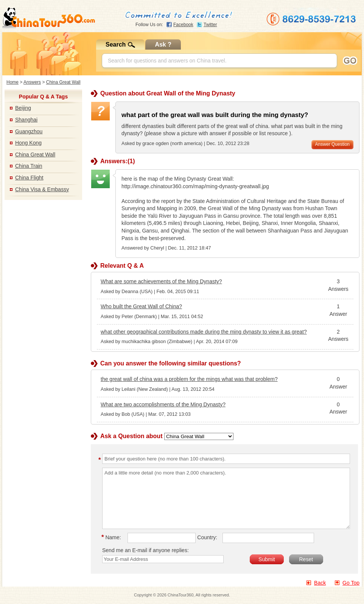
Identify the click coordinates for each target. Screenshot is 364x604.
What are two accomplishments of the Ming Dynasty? (163, 404)
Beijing (23, 108)
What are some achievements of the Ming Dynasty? (161, 281)
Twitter (210, 25)
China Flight (29, 178)
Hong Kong (28, 143)
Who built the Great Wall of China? (141, 306)
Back (320, 583)
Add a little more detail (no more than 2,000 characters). (226, 498)
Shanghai (26, 120)
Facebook (183, 25)
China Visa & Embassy (42, 189)
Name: (112, 537)
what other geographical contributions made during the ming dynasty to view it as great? (204, 332)
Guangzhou (29, 131)
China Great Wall (63, 82)
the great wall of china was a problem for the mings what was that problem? (189, 379)
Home (12, 82)
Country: (207, 537)
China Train (29, 166)
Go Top (351, 583)
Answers (32, 82)
